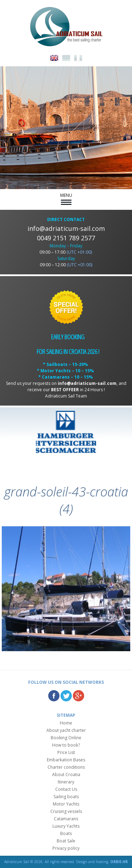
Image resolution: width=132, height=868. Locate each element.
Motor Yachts (66, 804)
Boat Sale (66, 841)
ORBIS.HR (119, 862)
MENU (66, 199)
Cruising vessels (66, 811)
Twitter (66, 696)
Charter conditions (66, 767)
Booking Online (66, 738)
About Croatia (66, 774)
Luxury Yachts (66, 826)
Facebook (54, 696)
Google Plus (78, 696)
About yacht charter (66, 730)
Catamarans (66, 819)
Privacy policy (66, 848)
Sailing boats (66, 797)
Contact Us (66, 789)
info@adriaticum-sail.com (66, 228)
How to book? (66, 745)
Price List (66, 752)
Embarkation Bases (66, 760)
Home (66, 723)
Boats (66, 833)
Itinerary (66, 782)
